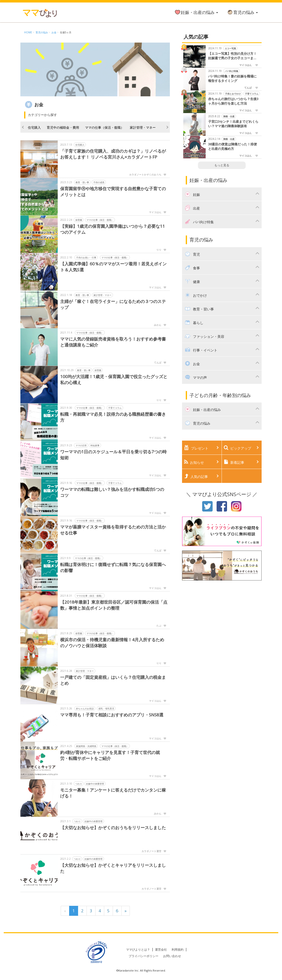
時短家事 (95, 445)
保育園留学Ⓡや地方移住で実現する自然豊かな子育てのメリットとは (113, 192)
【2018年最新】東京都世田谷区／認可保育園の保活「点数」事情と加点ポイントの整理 (114, 605)
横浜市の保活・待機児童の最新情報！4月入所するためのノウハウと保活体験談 (112, 643)
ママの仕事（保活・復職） (104, 127)
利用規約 (178, 950)
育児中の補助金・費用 (63, 127)
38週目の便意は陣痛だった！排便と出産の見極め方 (233, 146)
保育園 (79, 220)
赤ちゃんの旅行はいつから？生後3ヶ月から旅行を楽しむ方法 (233, 101)
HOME (28, 32)
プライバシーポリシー (143, 956)
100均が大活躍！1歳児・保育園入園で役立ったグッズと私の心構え (114, 379)
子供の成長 (99, 182)
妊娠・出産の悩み (196, 12)
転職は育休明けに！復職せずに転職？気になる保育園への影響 (113, 567)
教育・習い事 (82, 182)
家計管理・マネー (143, 127)
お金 (54, 32)
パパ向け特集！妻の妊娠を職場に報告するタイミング (232, 79)
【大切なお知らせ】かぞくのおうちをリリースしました (113, 828)
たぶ (159, 626)
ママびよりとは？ (138, 950)
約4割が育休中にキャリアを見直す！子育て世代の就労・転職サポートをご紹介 (110, 755)
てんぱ (158, 362)
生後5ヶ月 (66, 32)
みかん (158, 325)
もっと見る (222, 165)
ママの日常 (81, 445)
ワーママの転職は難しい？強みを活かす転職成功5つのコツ (112, 492)
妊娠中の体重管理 (95, 784)
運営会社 (161, 950)
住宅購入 (34, 127)
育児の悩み (242, 12)
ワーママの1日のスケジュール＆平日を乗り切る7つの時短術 (113, 455)
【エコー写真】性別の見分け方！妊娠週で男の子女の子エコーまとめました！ (232, 56)
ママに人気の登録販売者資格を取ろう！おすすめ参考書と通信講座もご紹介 (113, 342)
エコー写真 (230, 48)
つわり (79, 784)
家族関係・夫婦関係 (86, 746)
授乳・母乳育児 (106, 709)
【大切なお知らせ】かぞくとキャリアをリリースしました (113, 868)
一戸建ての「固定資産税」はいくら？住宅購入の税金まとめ (113, 680)
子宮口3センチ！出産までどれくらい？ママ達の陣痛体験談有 (233, 124)
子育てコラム (115, 408)
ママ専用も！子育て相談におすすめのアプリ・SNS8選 (112, 715)
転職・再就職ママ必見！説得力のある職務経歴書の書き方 (113, 417)
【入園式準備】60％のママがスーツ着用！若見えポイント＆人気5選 (113, 267)
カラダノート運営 (151, 851)
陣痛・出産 (229, 116)
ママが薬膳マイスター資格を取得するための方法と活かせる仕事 (113, 530)
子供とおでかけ (233, 94)
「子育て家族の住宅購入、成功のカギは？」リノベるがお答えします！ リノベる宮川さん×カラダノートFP (113, 154)
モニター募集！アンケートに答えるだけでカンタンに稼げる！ (113, 793)
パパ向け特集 (232, 71)
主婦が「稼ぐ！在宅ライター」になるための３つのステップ (113, 304)
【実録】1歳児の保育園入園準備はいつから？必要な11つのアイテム (113, 229)
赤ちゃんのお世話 (85, 709)
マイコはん (155, 212)
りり (159, 250)
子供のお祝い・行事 (86, 258)
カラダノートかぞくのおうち (145, 174)
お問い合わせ (172, 956)
